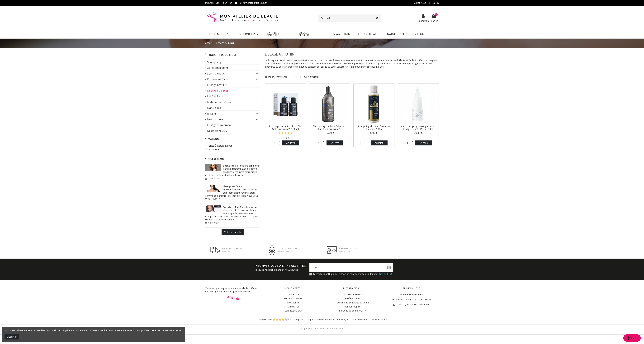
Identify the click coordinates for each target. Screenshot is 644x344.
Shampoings (215, 62)
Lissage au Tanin (218, 91)
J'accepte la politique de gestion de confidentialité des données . (353, 274)
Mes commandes (293, 299)
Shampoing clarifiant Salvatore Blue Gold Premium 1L (330, 127)
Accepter (12, 337)
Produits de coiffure (222, 55)
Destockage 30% (217, 131)
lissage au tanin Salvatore (333, 67)
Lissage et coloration (220, 125)
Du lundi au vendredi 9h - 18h (219, 3)
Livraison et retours (353, 295)
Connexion (293, 295)
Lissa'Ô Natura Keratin (221, 146)
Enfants (212, 114)
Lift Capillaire (215, 97)
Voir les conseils (233, 232)
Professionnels (353, 299)
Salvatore (214, 149)
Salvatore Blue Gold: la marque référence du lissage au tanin (240, 209)
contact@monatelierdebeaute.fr (251, 3)
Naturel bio (214, 108)
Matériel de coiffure (219, 102)
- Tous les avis (322, 320)
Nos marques (215, 120)
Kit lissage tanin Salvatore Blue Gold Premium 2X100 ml (285, 127)
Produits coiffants (218, 79)
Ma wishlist (293, 307)
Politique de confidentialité (353, 311)
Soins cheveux (216, 74)
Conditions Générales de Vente (353, 303)
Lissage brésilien (217, 85)
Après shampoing (218, 68)
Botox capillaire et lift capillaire (241, 166)
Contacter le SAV (293, 311)
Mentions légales (353, 307)
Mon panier (293, 303)
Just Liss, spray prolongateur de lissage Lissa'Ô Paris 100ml (418, 127)
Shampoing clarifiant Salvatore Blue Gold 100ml (374, 127)
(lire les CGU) (386, 274)
